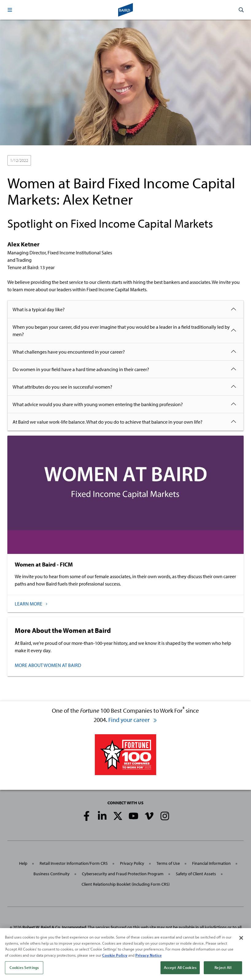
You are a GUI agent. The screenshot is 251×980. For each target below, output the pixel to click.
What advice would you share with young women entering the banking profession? (98, 404)
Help (23, 863)
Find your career (133, 720)
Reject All (223, 971)
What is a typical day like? (39, 309)
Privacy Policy (132, 863)
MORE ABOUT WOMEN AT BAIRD (48, 665)
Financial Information (211, 863)
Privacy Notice (149, 958)
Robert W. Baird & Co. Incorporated (54, 927)
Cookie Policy (115, 958)
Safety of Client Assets (196, 874)
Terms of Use (168, 863)
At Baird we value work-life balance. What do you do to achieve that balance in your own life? (108, 422)
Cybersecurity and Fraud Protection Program (123, 874)
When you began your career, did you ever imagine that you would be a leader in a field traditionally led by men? (121, 331)
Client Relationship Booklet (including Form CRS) (126, 884)
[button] (10, 10)
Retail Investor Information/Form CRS (74, 863)
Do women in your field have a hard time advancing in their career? (81, 369)
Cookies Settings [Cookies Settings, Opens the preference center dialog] (24, 971)
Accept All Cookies (180, 971)
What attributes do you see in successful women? (62, 387)
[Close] (241, 941)
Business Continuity (52, 874)
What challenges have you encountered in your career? (69, 352)
